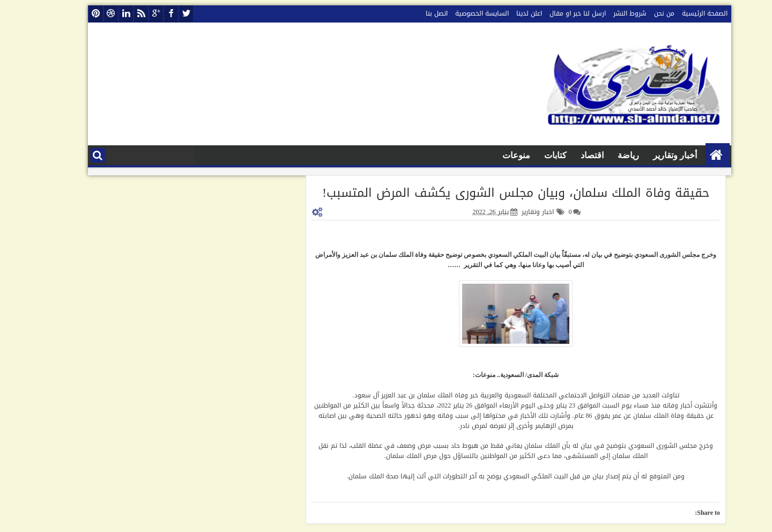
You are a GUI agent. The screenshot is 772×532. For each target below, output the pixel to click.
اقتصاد (569, 155)
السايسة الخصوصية (458, 13)
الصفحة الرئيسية (681, 13)
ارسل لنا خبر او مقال (554, 13)
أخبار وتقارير (651, 155)
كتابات (532, 155)
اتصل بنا (413, 13)
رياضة (605, 155)
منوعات (493, 155)
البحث (74, 155)
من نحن (641, 13)
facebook (147, 14)
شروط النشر (606, 13)
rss (117, 14)
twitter (162, 14)
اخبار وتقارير (514, 212)
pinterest (72, 14)
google (132, 14)
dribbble (87, 14)
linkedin (102, 14)
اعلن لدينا (506, 13)
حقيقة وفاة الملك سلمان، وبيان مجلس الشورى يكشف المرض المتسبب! (492, 193)
